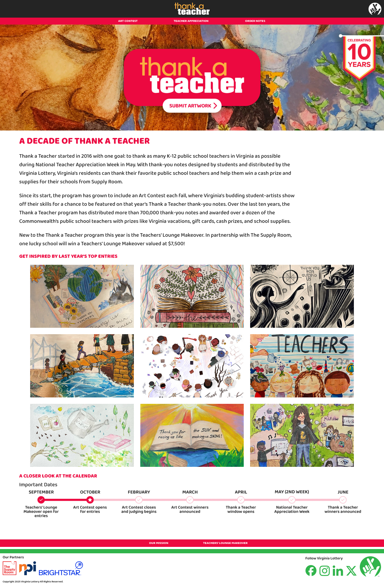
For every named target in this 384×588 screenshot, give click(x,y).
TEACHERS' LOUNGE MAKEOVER (225, 543)
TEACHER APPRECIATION (191, 21)
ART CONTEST (128, 21)
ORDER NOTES (255, 21)
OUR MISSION (159, 543)
